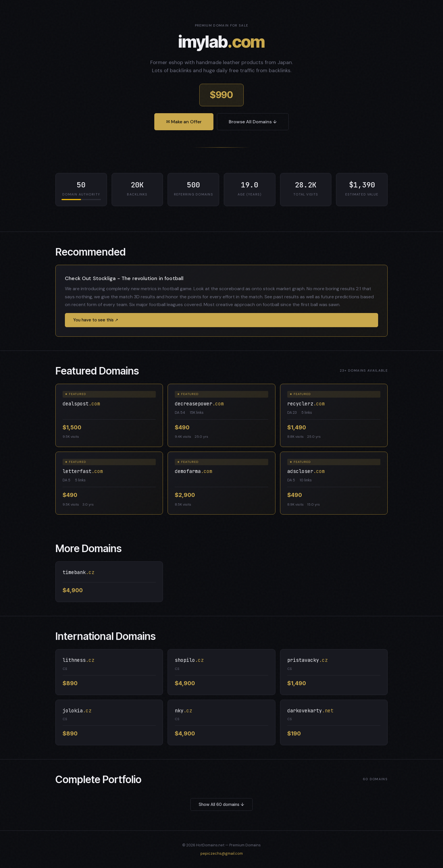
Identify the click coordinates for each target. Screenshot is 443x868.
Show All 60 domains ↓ (221, 804)
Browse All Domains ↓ (253, 122)
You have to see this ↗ (96, 320)
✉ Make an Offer (184, 122)
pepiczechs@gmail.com (222, 853)
